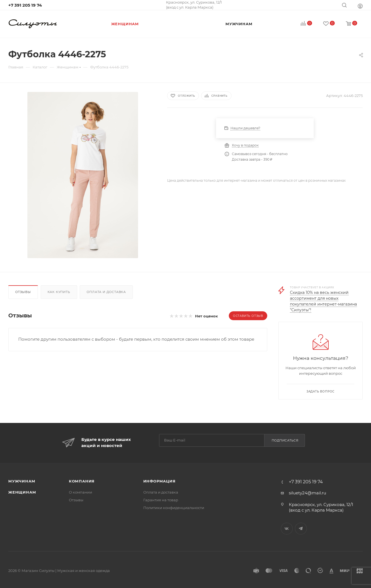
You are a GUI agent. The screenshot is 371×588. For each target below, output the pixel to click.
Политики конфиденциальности (174, 508)
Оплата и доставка (106, 292)
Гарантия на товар (161, 500)
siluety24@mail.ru (308, 493)
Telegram (301, 529)
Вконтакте (287, 529)
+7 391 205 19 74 (25, 5)
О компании (81, 492)
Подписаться (285, 440)
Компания (82, 481)
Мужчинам (22, 481)
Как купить (59, 292)
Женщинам (22, 492)
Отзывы (23, 292)
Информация (159, 481)
